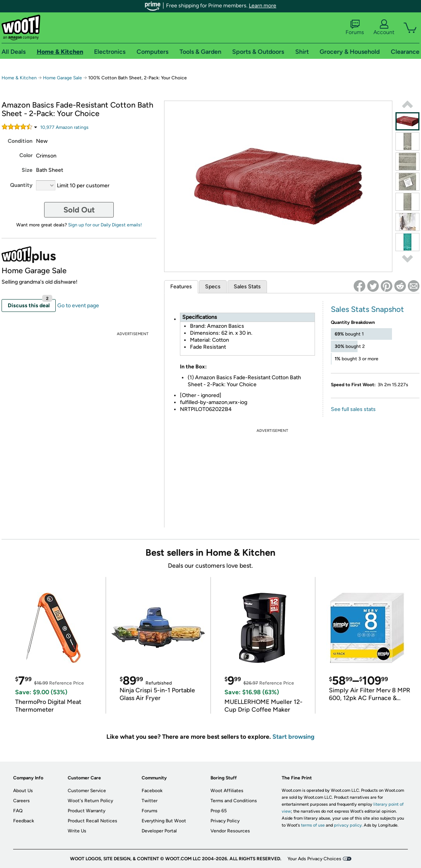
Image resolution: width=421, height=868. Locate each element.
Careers (21, 801)
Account (384, 27)
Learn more (263, 6)
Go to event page (78, 306)
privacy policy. (348, 825)
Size (27, 170)
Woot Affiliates (227, 791)
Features (181, 287)
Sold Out (79, 210)
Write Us (77, 831)
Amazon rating (64, 127)
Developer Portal (159, 831)
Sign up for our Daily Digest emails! (105, 225)
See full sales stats (353, 409)
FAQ (18, 811)
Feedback (24, 821)
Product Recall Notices (92, 821)
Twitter (150, 801)
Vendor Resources (230, 831)
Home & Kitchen (19, 78)
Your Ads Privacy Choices (314, 859)
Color (26, 155)
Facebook (152, 791)
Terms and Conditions (234, 801)
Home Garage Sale (62, 78)
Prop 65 (219, 811)
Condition (20, 141)
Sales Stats (247, 287)
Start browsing (294, 737)
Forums (355, 27)
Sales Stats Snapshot (367, 309)
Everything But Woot (164, 821)
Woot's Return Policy (90, 801)
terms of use (313, 825)
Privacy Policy (225, 821)
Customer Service (87, 791)
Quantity (21, 185)
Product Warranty (86, 811)
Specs (213, 287)
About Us (23, 791)
